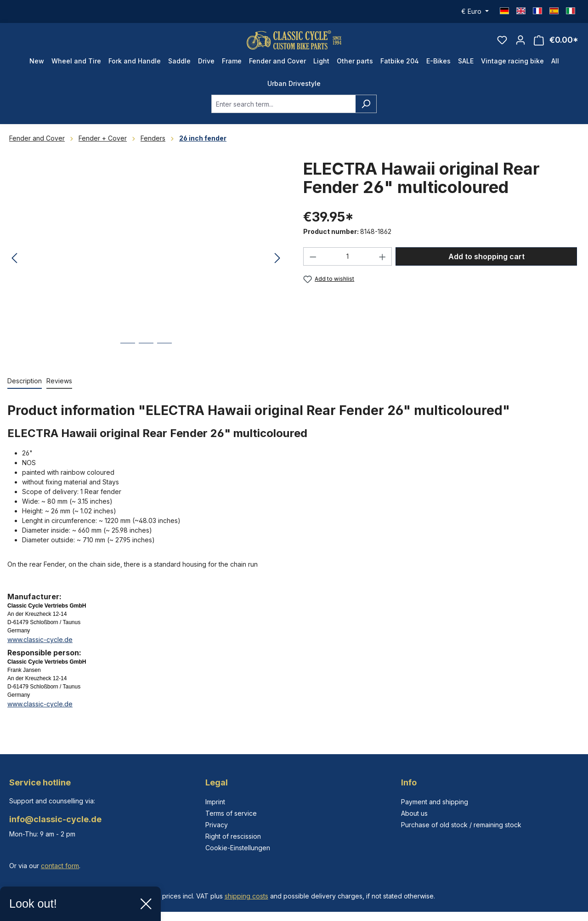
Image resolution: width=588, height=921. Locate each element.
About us (414, 813)
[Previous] (14, 267)
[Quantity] (348, 265)
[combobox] (283, 113)
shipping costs (246, 896)
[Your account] (520, 44)
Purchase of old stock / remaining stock (461, 825)
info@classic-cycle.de (55, 819)
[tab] (25, 390)
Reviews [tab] (59, 389)
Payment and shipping (435, 802)
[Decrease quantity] (313, 265)
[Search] (366, 113)
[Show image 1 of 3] (128, 359)
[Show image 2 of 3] (146, 359)
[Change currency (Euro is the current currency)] (475, 11)
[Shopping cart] (556, 44)
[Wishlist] (502, 44)
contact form (60, 866)
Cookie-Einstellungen (238, 848)
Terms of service (231, 813)
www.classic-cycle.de (40, 648)
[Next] (277, 267)
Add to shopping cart (486, 265)
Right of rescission (233, 836)
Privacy (217, 825)
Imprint (215, 802)
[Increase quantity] (383, 265)
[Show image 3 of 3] (164, 359)
